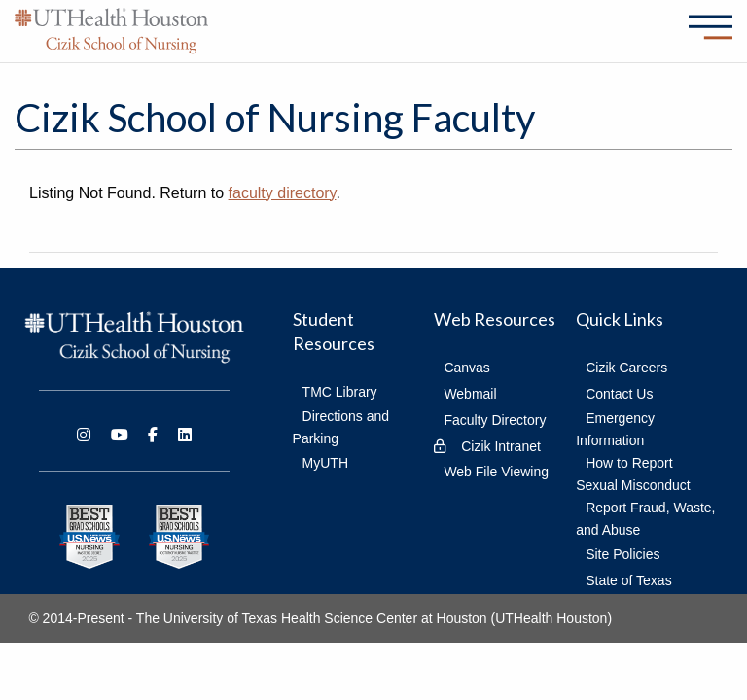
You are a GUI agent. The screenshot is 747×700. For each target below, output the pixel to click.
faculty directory (283, 193)
